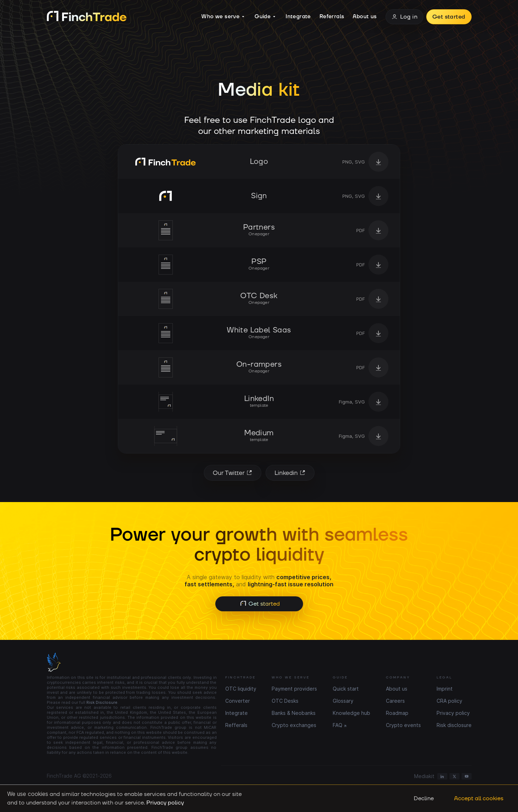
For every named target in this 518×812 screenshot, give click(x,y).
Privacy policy (453, 713)
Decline (424, 798)
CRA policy (449, 701)
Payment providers (294, 689)
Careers (395, 701)
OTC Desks (285, 701)
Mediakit (424, 776)
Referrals (332, 17)
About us (365, 17)
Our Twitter (234, 473)
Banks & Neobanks (294, 713)
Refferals (236, 725)
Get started (449, 17)
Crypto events (403, 725)
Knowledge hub (351, 713)
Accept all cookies (479, 798)
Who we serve (223, 17)
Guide (265, 17)
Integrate (298, 17)
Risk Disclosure (102, 702)
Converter (238, 701)
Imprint (445, 689)
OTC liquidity (241, 689)
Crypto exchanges (294, 725)
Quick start (346, 689)
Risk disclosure (454, 725)
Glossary (343, 701)
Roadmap (397, 713)
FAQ (338, 725)
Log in (404, 17)
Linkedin (291, 473)
